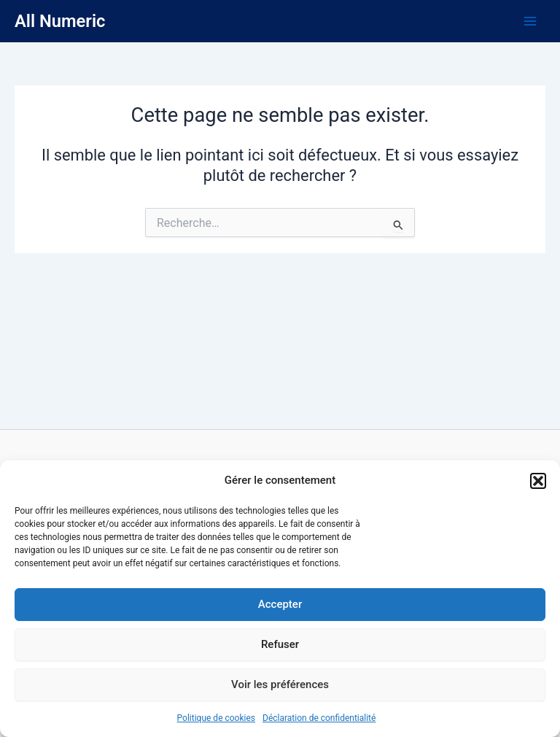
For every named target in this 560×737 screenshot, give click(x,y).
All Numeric (60, 21)
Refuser (280, 644)
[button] (538, 481)
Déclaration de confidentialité (319, 718)
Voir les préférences (280, 684)
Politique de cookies (216, 718)
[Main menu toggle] (530, 21)
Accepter (280, 604)
